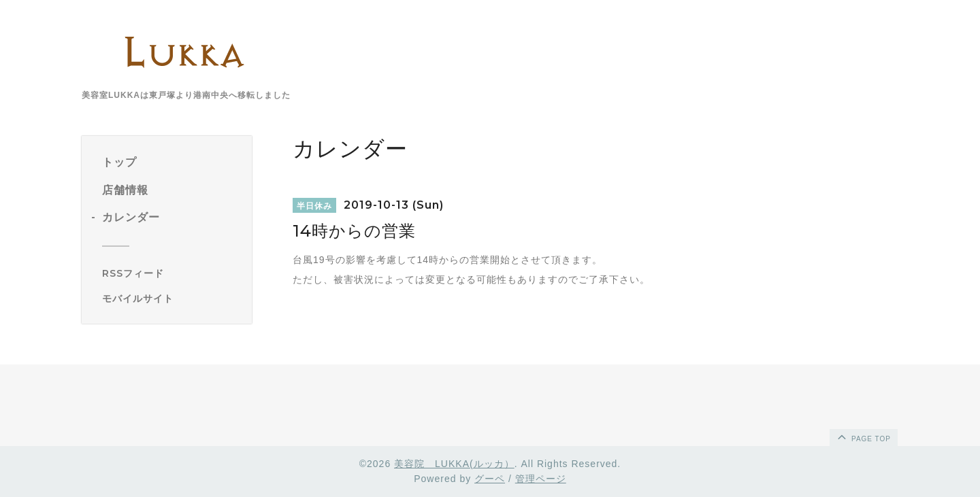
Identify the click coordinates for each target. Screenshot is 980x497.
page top (863, 436)
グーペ (490, 479)
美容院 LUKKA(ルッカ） (454, 464)
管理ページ (541, 479)
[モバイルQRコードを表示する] (172, 298)
